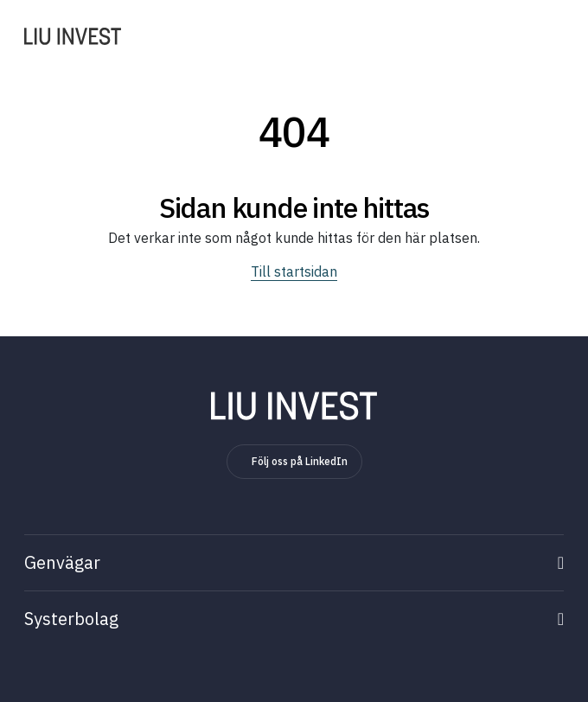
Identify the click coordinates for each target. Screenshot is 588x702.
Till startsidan (294, 271)
